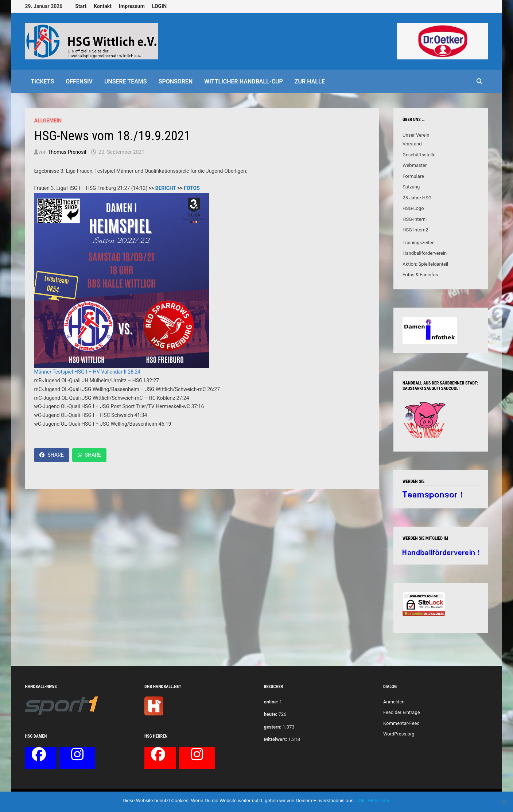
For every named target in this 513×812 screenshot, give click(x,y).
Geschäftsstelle (419, 155)
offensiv (79, 81)
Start (81, 6)
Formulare (413, 176)
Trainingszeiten (419, 243)
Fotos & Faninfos (420, 275)
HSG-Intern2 (415, 230)
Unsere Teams (126, 81)
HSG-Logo (413, 208)
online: (271, 702)
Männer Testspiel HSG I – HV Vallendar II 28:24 (87, 372)
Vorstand (412, 144)
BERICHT (166, 188)
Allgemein (48, 121)
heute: (270, 714)
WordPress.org (399, 734)
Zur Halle (310, 81)
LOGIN (159, 6)
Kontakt (103, 6)
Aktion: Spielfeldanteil (425, 264)
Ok (362, 801)
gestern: (272, 727)
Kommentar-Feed (401, 723)
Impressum (132, 6)
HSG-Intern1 (415, 219)
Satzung (411, 187)
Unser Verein (416, 135)
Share (51, 455)
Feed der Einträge (402, 712)
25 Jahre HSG (417, 198)
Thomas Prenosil (67, 152)
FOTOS (192, 188)
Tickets (42, 81)
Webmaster (415, 165)
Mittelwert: (275, 739)
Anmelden (394, 702)
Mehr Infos (379, 801)
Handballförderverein (425, 253)
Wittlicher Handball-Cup (244, 81)
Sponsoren (176, 81)
